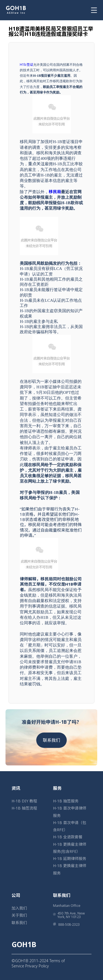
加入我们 (19, 908)
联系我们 (51, 740)
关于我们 (19, 915)
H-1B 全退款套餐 (68, 837)
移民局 (55, 192)
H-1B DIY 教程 (24, 801)
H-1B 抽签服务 (66, 801)
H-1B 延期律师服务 (70, 858)
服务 (57, 788)
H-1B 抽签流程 (24, 808)
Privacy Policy (37, 966)
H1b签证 (27, 65)
